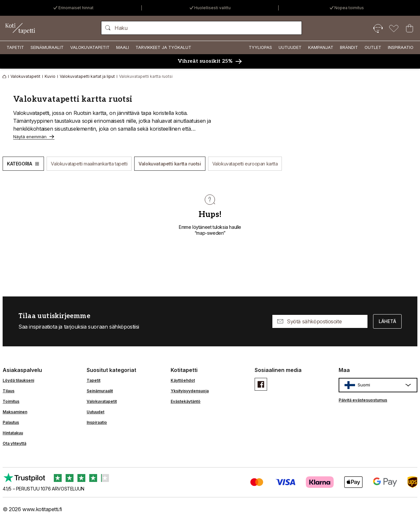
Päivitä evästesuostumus (363, 400)
